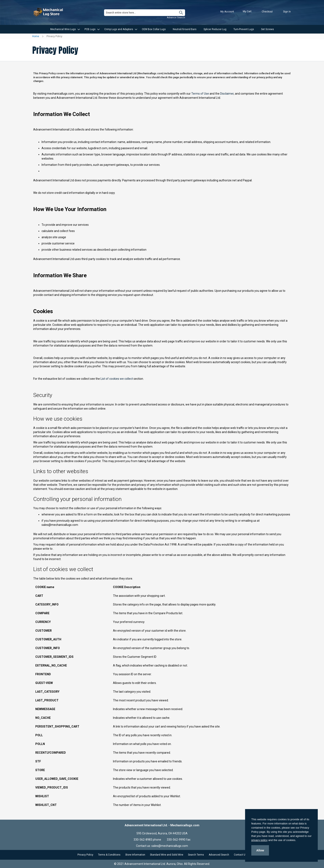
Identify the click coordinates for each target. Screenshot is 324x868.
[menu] (162, 29)
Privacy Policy (85, 855)
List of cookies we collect (117, 379)
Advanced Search (219, 855)
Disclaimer (227, 94)
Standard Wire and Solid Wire (167, 855)
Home (36, 36)
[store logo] (49, 12)
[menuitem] (64, 29)
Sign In (287, 12)
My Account (227, 12)
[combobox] (145, 13)
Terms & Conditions (109, 855)
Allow (260, 850)
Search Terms (196, 855)
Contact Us (240, 855)
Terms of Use (200, 94)
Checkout (267, 12)
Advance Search (176, 18)
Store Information (135, 855)
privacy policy (259, 840)
